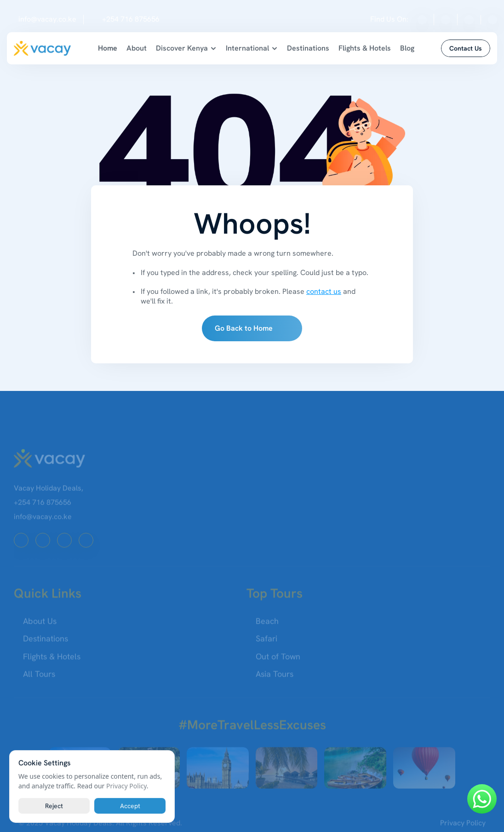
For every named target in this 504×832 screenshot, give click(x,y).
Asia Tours (275, 678)
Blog (407, 48)
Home (108, 48)
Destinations (308, 48)
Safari (266, 643)
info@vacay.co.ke (47, 19)
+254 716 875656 (131, 19)
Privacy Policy (463, 827)
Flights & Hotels (365, 48)
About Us (40, 625)
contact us (324, 291)
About (137, 48)
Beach (267, 625)
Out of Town (278, 660)
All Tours (39, 678)
